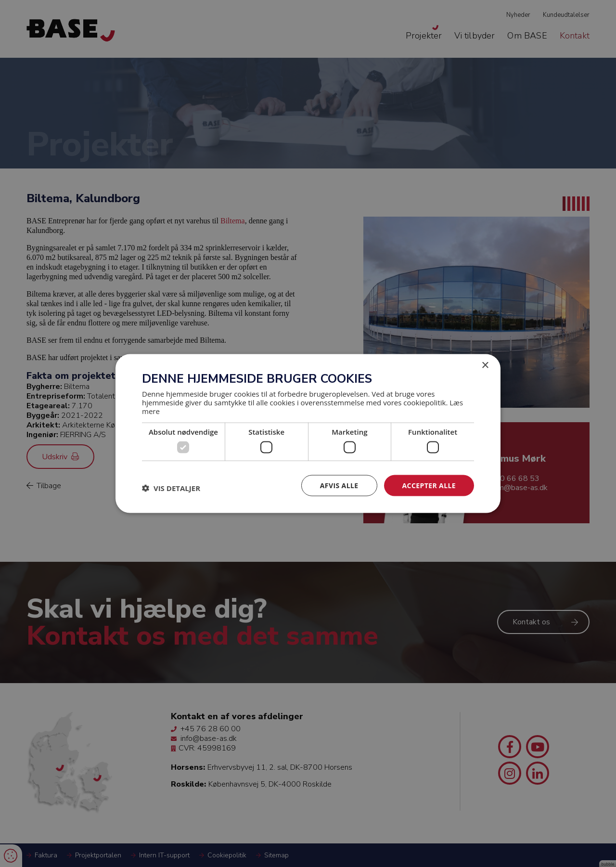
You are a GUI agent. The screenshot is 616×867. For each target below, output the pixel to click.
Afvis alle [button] (339, 485)
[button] (171, 488)
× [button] (485, 365)
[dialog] (308, 433)
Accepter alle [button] (429, 485)
